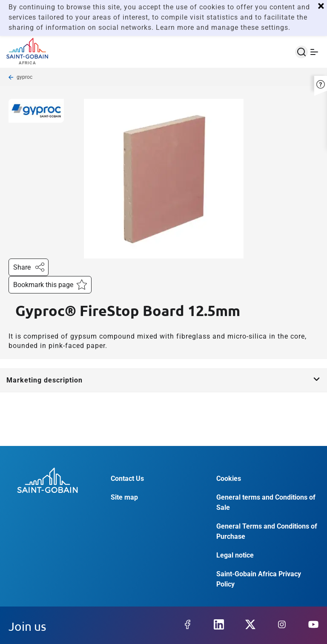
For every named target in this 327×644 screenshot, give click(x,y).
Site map (124, 497)
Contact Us (127, 479)
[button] (321, 83)
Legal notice (235, 555)
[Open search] (301, 52)
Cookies (229, 479)
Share (29, 266)
